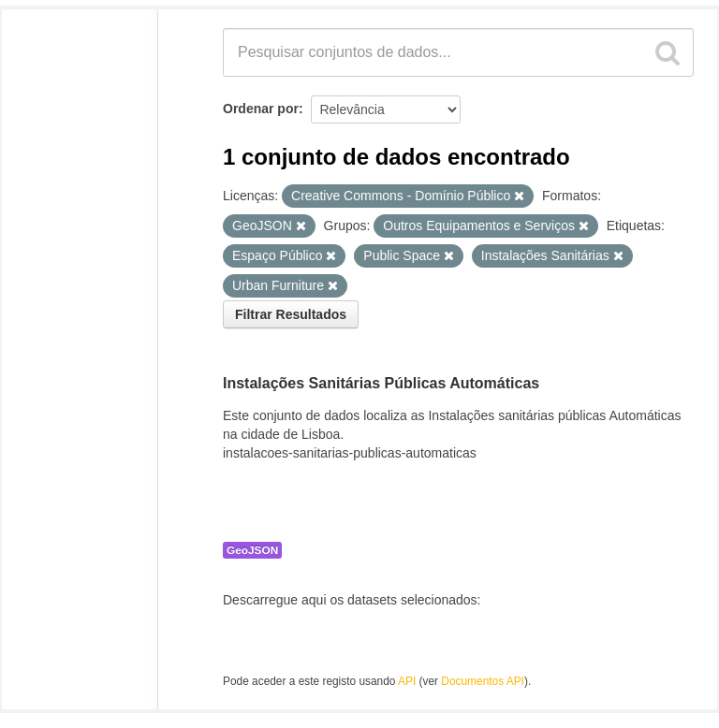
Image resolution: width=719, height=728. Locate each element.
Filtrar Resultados (291, 314)
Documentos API (483, 681)
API (407, 681)
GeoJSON (252, 550)
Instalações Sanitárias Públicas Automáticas (381, 383)
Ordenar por (261, 109)
